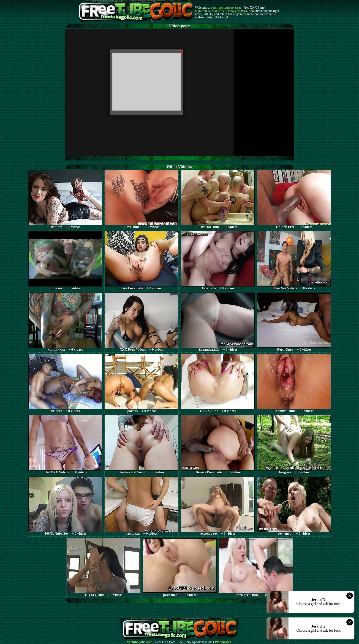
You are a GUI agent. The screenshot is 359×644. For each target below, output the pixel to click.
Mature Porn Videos (224, 11)
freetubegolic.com (140, 642)
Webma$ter (223, 642)
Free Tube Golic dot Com (226, 8)
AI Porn (242, 11)
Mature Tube (203, 11)
